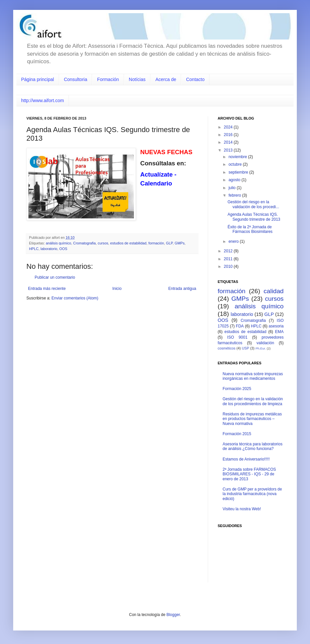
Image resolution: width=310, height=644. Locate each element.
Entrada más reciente (47, 289)
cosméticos (227, 348)
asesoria (276, 326)
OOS (63, 249)
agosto (235, 180)
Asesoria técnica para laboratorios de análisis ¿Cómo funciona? (252, 446)
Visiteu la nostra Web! (242, 509)
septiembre (239, 172)
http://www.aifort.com (43, 100)
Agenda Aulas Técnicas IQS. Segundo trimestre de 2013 (254, 217)
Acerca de (166, 79)
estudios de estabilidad (128, 243)
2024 (229, 127)
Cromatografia (84, 243)
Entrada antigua (182, 289)
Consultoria (76, 79)
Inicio (117, 289)
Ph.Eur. (261, 348)
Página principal (38, 79)
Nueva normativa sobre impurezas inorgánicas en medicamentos (253, 376)
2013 (229, 150)
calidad (274, 291)
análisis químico (59, 243)
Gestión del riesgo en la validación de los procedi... (253, 204)
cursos (103, 243)
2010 (229, 266)
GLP (169, 243)
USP (245, 348)
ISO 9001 (237, 337)
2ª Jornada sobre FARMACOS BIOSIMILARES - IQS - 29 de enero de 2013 (249, 474)
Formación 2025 (237, 389)
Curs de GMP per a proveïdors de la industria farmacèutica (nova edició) (252, 494)
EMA (279, 332)
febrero (235, 195)
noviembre (238, 157)
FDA (240, 326)
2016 (229, 135)
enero (234, 241)
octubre (236, 164)
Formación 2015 (237, 434)
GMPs (180, 243)
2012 (229, 251)
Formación (108, 79)
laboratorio (49, 249)
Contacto (195, 79)
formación (156, 243)
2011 (229, 259)
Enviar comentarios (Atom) (75, 298)
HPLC (34, 249)
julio (233, 188)
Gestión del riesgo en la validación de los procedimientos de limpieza (253, 401)
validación (265, 343)
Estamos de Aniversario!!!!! (246, 459)
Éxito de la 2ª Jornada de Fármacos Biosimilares (250, 229)
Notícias (137, 79)
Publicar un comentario (55, 277)
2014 (229, 142)
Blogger (173, 615)
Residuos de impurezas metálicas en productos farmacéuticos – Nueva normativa (252, 419)
